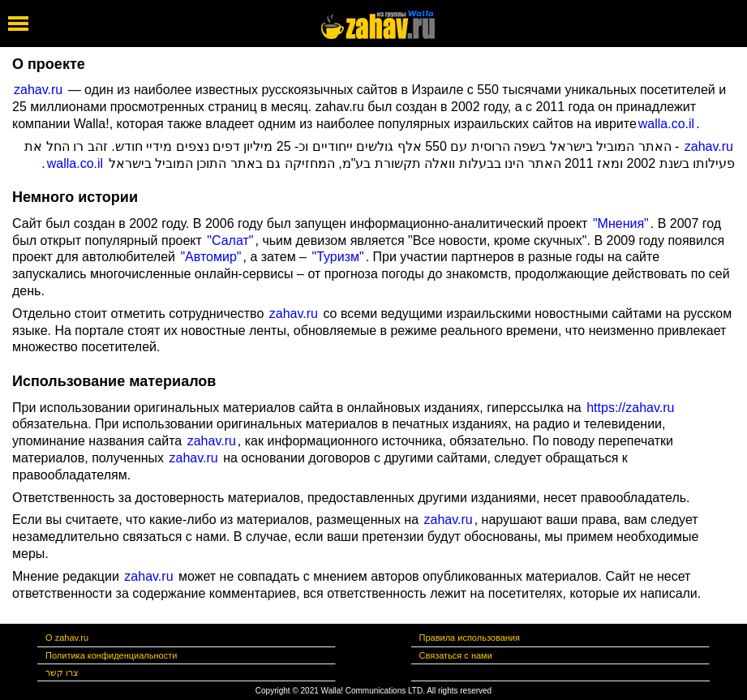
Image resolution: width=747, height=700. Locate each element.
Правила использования (470, 638)
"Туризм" (336, 257)
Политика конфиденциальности (111, 655)
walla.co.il (666, 124)
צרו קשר (62, 672)
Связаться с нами (456, 655)
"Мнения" (618, 223)
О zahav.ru (67, 638)
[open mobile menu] (18, 24)
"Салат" (229, 240)
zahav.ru (38, 90)
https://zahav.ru (629, 408)
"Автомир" (210, 257)
